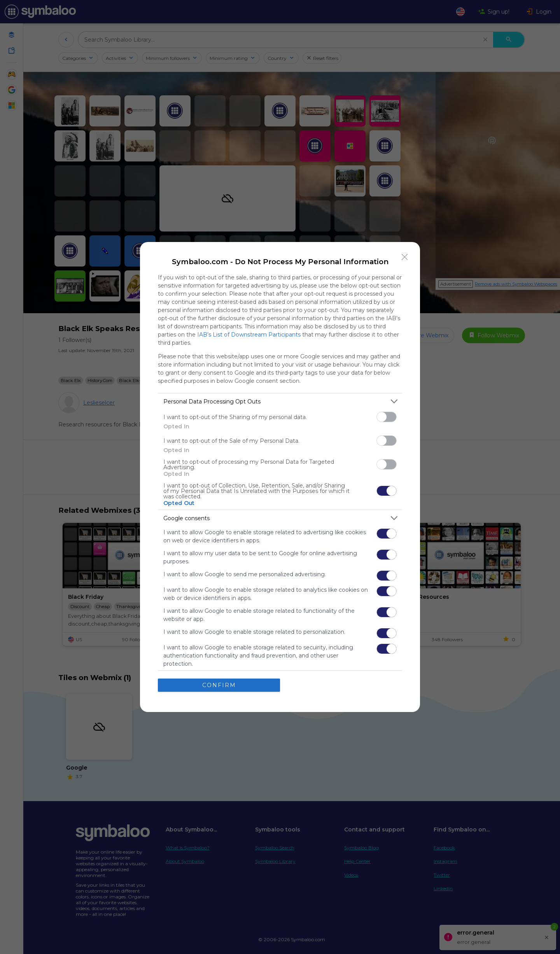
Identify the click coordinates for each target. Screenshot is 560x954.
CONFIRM (219, 685)
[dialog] (280, 477)
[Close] (405, 257)
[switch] (387, 417)
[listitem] (280, 401)
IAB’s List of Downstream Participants (249, 335)
